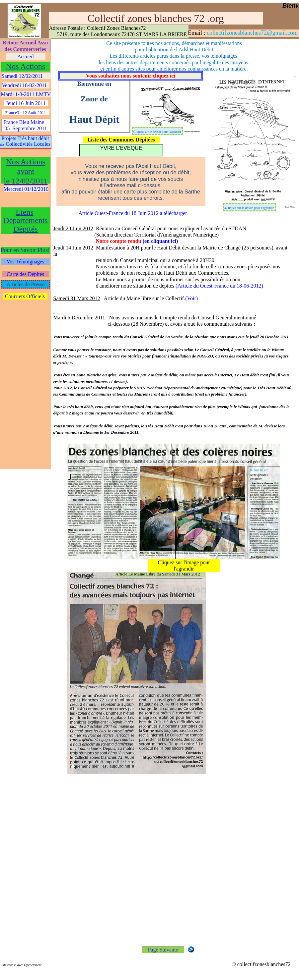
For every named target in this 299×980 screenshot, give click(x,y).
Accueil (26, 56)
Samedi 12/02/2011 (26, 76)
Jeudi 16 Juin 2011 (26, 103)
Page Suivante (163, 950)
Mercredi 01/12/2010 (26, 189)
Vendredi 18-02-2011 (26, 85)
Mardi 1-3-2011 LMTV (26, 94)
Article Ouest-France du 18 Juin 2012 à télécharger (133, 213)
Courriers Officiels (25, 296)
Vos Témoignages (26, 262)
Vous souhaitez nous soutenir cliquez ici (131, 76)
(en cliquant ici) (160, 241)
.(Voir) (191, 298)
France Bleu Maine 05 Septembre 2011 (26, 125)
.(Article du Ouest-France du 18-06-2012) (219, 286)
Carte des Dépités (25, 274)
